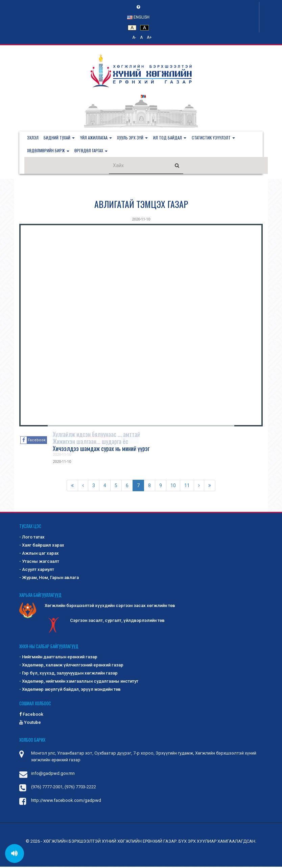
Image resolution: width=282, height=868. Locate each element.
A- (134, 37)
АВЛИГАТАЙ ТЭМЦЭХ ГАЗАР (141, 205)
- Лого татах (32, 538)
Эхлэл (33, 138)
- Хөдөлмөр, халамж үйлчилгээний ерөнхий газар (71, 666)
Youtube (30, 723)
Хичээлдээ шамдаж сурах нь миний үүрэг (101, 450)
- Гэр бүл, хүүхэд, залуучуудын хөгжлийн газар (68, 674)
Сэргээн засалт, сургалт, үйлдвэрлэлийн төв (105, 622)
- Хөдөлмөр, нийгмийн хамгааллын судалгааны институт (79, 682)
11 (187, 487)
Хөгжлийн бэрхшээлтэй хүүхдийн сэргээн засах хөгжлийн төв (97, 607)
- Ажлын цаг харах (39, 555)
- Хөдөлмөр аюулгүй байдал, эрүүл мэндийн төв (70, 691)
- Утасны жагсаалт (39, 563)
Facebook (31, 715)
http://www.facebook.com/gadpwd (66, 802)
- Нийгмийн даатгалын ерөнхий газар (58, 658)
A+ (149, 37)
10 (173, 487)
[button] (61, 138)
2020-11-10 (141, 221)
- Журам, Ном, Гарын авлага (49, 579)
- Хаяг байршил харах (42, 546)
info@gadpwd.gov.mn (53, 775)
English (138, 17)
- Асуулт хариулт (37, 571)
